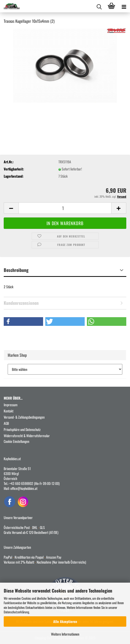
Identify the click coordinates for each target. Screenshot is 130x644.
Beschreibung (16, 270)
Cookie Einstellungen (16, 441)
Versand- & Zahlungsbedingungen (24, 417)
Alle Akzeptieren (65, 621)
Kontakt (9, 411)
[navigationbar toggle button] (124, 6)
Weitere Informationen (65, 634)
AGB (6, 423)
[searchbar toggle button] (99, 6)
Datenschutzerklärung (16, 612)
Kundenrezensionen (21, 303)
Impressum (11, 405)
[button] (11, 208)
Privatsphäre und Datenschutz (22, 429)
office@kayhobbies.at (24, 488)
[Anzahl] (65, 208)
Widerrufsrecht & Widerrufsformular (27, 436)
